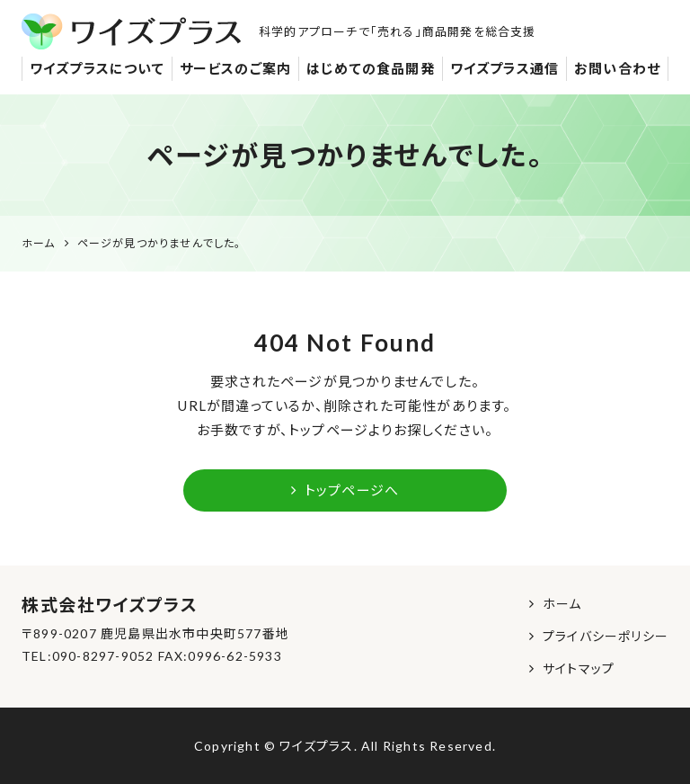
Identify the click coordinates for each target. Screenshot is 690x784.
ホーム (562, 604)
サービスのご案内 (236, 68)
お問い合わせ (617, 68)
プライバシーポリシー (606, 636)
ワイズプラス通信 (505, 68)
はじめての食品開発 (371, 68)
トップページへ (345, 490)
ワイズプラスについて (97, 68)
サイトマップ (579, 668)
